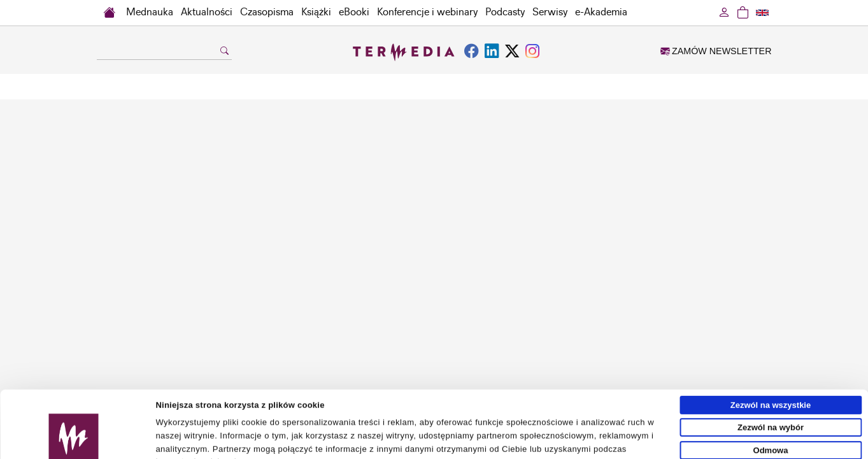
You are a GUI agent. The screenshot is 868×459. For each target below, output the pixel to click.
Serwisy (550, 12)
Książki (316, 12)
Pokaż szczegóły (590, 444)
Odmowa (771, 389)
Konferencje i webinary (427, 12)
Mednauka (150, 12)
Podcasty (505, 12)
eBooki (354, 12)
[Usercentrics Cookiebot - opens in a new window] (74, 444)
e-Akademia (601, 12)
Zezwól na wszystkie (771, 343)
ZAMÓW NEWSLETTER (716, 51)
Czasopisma (267, 12)
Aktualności (207, 12)
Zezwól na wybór (771, 366)
